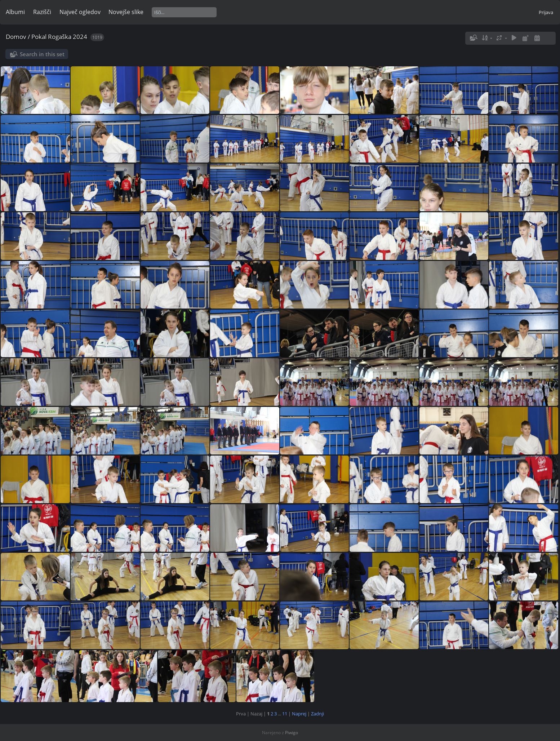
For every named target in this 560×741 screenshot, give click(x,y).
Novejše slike (126, 12)
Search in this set (42, 54)
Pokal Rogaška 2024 (59, 37)
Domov (16, 37)
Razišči (42, 12)
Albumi (15, 12)
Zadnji (317, 714)
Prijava (546, 12)
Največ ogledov (80, 12)
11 (285, 714)
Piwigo (292, 733)
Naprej (299, 714)
